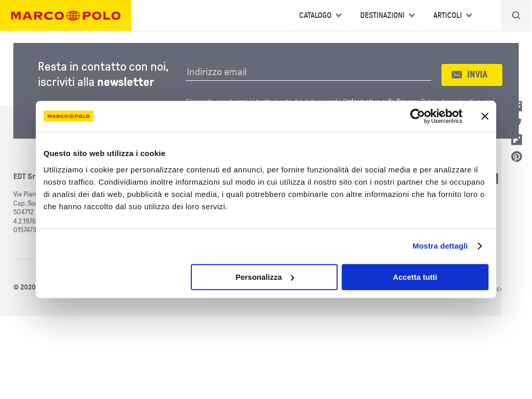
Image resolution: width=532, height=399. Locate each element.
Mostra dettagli (440, 246)
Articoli (448, 15)
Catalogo (315, 15)
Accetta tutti (415, 277)
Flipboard (517, 140)
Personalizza (265, 277)
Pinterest (517, 157)
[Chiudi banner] (485, 116)
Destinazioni (382, 15)
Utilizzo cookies (496, 289)
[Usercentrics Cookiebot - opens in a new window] (418, 116)
